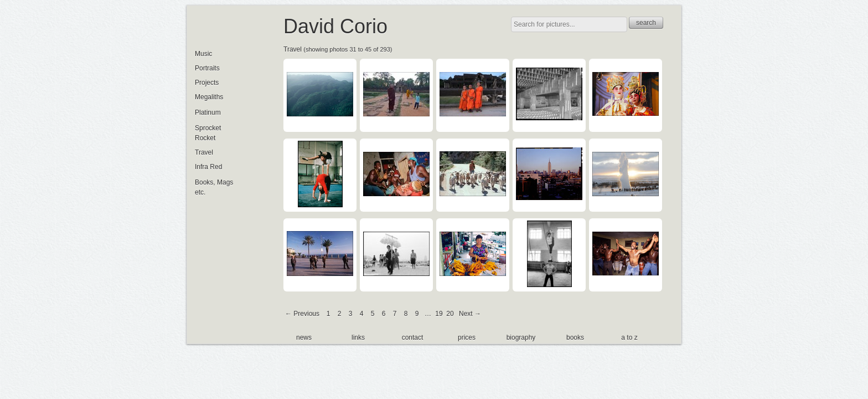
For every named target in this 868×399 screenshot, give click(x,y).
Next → (470, 314)
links (358, 337)
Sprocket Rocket (208, 133)
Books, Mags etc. (214, 187)
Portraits (207, 68)
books (575, 337)
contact (413, 337)
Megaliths (209, 97)
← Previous (302, 314)
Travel (293, 49)
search (646, 23)
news (304, 337)
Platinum (208, 112)
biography (521, 337)
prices (467, 337)
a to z (629, 337)
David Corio (335, 26)
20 (450, 314)
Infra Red (208, 167)
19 (439, 314)
